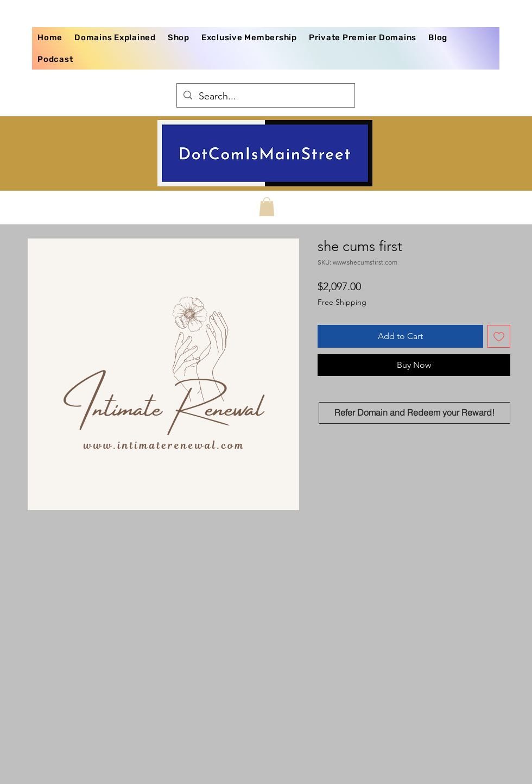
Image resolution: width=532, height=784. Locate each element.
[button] (267, 207)
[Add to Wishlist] (499, 336)
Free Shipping (342, 302)
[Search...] (265, 97)
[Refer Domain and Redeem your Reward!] (414, 413)
